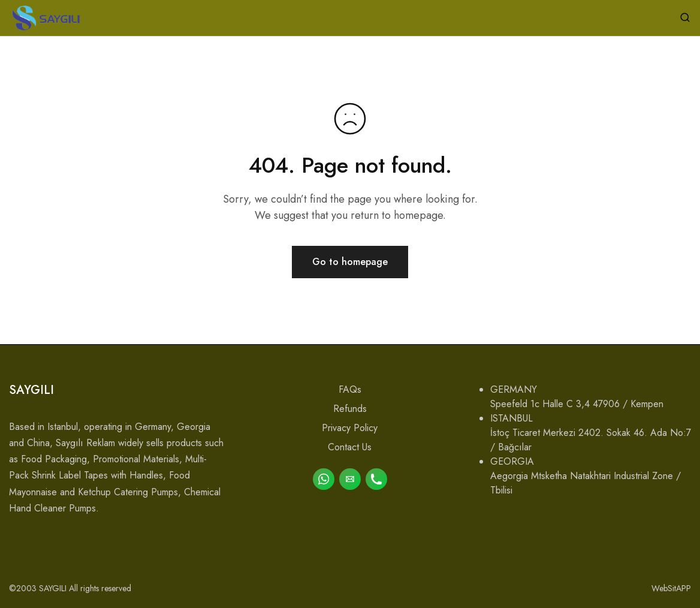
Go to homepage (350, 262)
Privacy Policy (350, 428)
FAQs (350, 389)
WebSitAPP (671, 588)
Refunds (350, 409)
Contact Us (350, 447)
